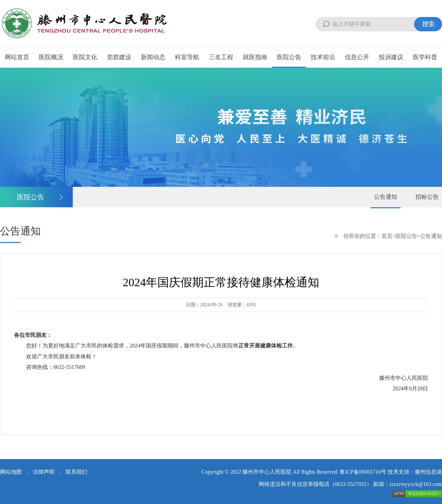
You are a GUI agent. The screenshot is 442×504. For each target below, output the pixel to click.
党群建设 (119, 57)
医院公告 (289, 57)
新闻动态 (153, 57)
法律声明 (44, 472)
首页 (387, 236)
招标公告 (427, 197)
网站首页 (17, 57)
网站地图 (11, 472)
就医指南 (255, 57)
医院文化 (85, 57)
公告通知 (386, 197)
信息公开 (357, 57)
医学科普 (425, 57)
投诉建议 (391, 57)
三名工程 (221, 57)
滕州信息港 (428, 472)
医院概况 (51, 57)
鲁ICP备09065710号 (363, 472)
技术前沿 (323, 57)
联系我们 (76, 472)
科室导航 (187, 57)
